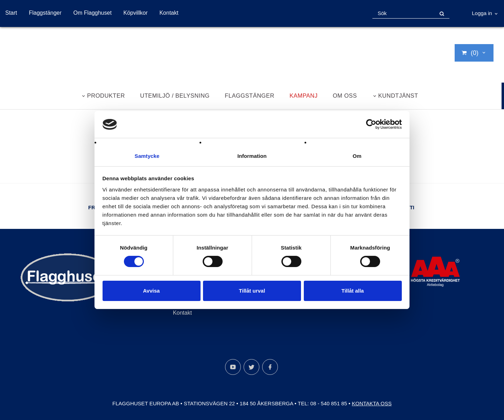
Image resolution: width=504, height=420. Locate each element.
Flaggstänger (45, 13)
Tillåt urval (252, 291)
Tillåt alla (353, 291)
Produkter (106, 96)
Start (11, 13)
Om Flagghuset (92, 13)
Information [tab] (252, 156)
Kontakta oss (372, 403)
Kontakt (169, 13)
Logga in (482, 13)
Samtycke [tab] (147, 156)
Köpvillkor (135, 13)
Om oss (345, 96)
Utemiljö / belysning (175, 96)
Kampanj (303, 96)
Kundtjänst (398, 96)
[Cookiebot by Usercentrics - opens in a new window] (371, 124)
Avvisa (152, 291)
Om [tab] (357, 156)
